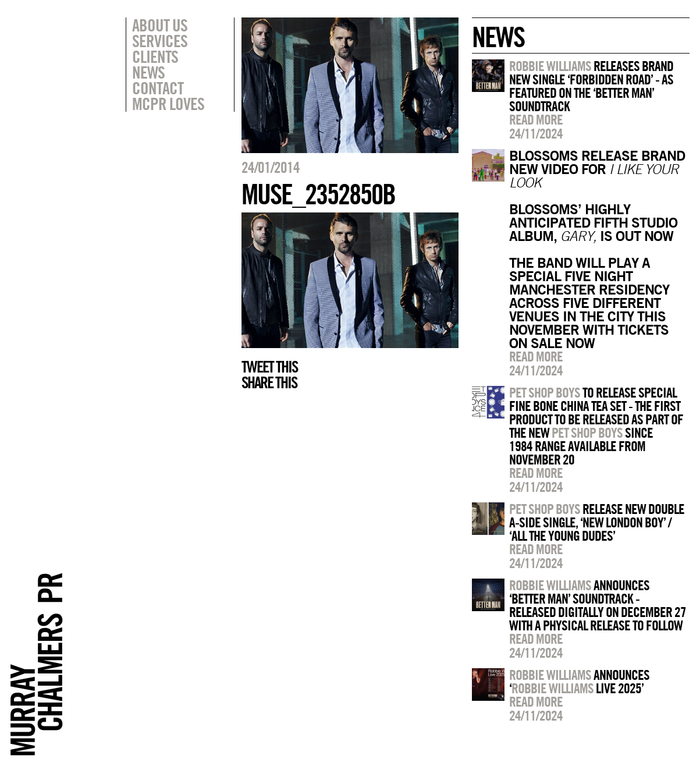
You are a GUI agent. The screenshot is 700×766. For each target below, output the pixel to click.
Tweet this (269, 367)
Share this (269, 382)
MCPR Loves (168, 104)
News (148, 72)
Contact (158, 88)
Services (160, 41)
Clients (155, 56)
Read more (536, 119)
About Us (160, 25)
